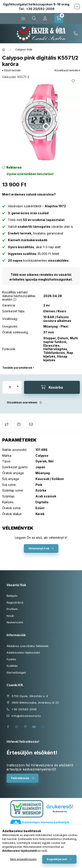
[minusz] (18, 391)
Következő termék (66, 70)
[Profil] (45, 18)
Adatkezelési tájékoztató (23, 652)
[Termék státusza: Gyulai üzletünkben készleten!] (30, 174)
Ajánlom (31, 424)
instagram (17, 727)
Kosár (10, 616)
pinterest (25, 727)
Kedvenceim (15, 622)
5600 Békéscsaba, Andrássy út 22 (35, 702)
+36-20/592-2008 (76, 34)
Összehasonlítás (7, 424)
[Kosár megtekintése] (59, 18)
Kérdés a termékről (19, 424)
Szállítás (12, 666)
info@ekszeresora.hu (26, 716)
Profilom (12, 609)
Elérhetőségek (16, 672)
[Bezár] (77, 7)
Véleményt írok (39, 548)
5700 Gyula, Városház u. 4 (30, 696)
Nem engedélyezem (23, 859)
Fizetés (11, 659)
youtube (34, 727)
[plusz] (18, 384)
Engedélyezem (57, 859)
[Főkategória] (4, 50)
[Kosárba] (52, 387)
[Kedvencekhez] (73, 81)
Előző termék (12, 70)
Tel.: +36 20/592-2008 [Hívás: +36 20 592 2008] (37, 9)
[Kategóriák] (23, 18)
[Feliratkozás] (24, 403)
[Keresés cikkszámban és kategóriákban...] (34, 18)
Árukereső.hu (60, 811)
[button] (41, 122)
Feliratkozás (20, 778)
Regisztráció (15, 602)
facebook (8, 727)
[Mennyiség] (10, 387)
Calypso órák (24, 49)
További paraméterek (17, 368)
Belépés (12, 596)
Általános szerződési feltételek (28, 646)
